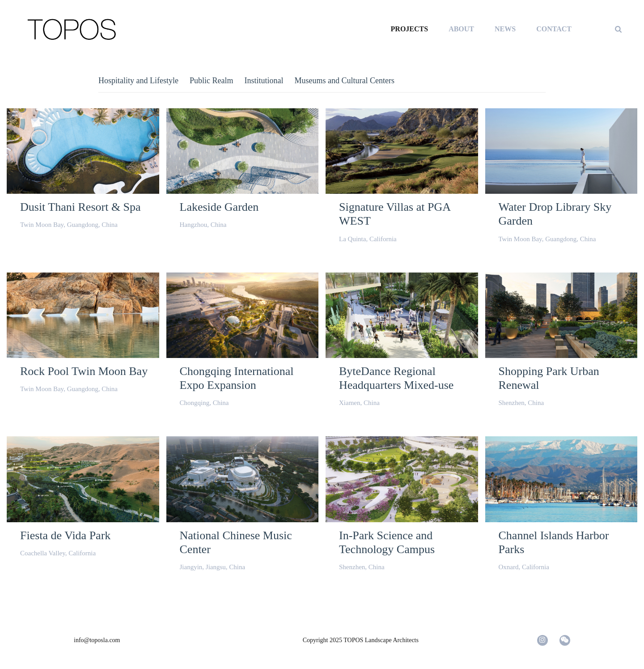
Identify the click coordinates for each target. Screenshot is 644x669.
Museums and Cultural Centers (344, 81)
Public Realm (212, 81)
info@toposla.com (97, 640)
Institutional (264, 81)
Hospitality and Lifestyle (138, 81)
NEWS (505, 29)
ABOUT (461, 29)
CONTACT (554, 29)
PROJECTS (410, 29)
